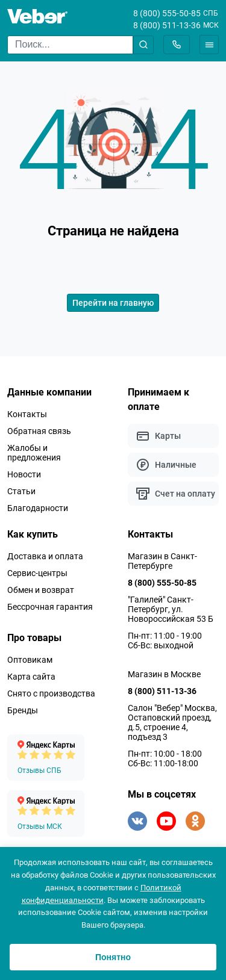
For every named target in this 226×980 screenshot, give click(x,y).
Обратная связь (39, 431)
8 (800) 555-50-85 (167, 13)
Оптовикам (30, 660)
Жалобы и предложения (34, 453)
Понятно (113, 957)
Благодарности (38, 508)
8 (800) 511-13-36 (167, 25)
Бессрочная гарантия (50, 607)
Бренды (23, 710)
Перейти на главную (113, 303)
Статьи (21, 491)
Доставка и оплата (45, 556)
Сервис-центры (37, 573)
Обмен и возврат (41, 590)
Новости (24, 474)
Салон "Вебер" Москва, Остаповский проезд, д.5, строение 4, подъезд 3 (172, 722)
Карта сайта (31, 677)
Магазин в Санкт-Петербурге (162, 561)
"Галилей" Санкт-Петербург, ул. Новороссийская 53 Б (171, 609)
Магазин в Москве (164, 674)
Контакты (27, 414)
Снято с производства (51, 693)
